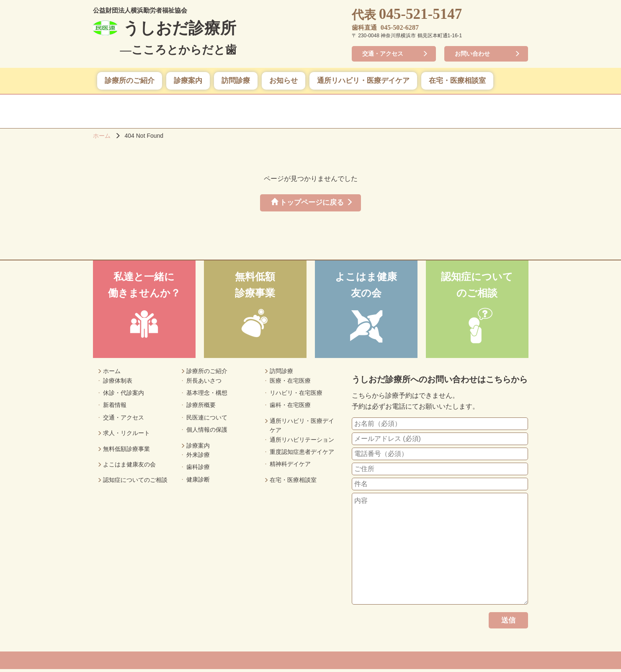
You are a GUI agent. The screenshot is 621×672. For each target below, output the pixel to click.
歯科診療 (198, 469)
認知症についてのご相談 (135, 482)
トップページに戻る (306, 204)
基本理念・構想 (207, 395)
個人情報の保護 (207, 432)
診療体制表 (118, 383)
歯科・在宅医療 (290, 407)
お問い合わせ (474, 54)
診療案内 (188, 81)
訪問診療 (236, 81)
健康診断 (198, 482)
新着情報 (115, 407)
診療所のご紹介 (130, 81)
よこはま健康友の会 (129, 467)
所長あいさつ (204, 383)
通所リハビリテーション (302, 442)
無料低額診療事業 (126, 451)
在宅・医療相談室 (457, 81)
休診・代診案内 (124, 395)
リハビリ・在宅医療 (296, 395)
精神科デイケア (290, 466)
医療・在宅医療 (290, 383)
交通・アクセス (385, 54)
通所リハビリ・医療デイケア (363, 81)
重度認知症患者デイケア (302, 454)
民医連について (207, 420)
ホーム (102, 136)
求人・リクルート (126, 435)
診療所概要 (201, 407)
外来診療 (198, 457)
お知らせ (283, 81)
